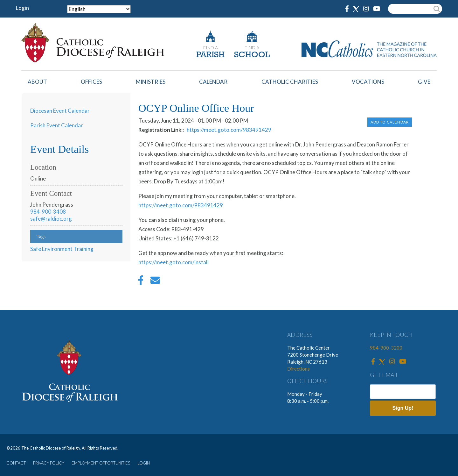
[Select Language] (99, 9)
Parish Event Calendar (57, 125)
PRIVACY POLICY (49, 463)
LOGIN (144, 463)
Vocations (368, 82)
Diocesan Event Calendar (60, 111)
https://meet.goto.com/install (173, 262)
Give (424, 82)
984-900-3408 (48, 212)
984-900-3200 (386, 348)
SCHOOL (252, 55)
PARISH (210, 55)
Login (22, 8)
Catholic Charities (290, 82)
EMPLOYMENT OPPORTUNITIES (101, 463)
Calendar (213, 82)
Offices (91, 82)
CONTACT (16, 463)
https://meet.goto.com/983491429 (229, 130)
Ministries (151, 82)
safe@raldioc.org (51, 219)
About (37, 82)
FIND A (211, 48)
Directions (298, 369)
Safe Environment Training (62, 249)
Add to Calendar (390, 122)
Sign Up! (403, 408)
